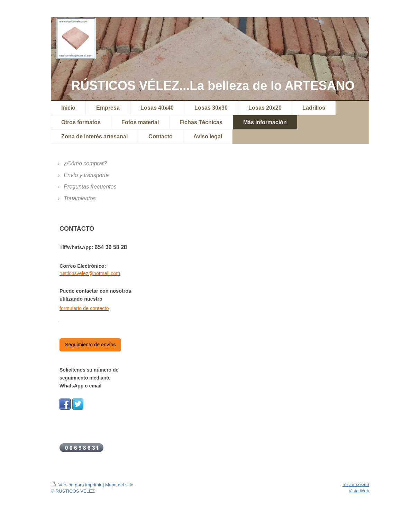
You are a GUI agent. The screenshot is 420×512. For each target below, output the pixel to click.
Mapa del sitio (119, 485)
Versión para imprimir (77, 485)
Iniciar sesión (356, 484)
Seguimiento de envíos (90, 345)
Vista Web (359, 491)
